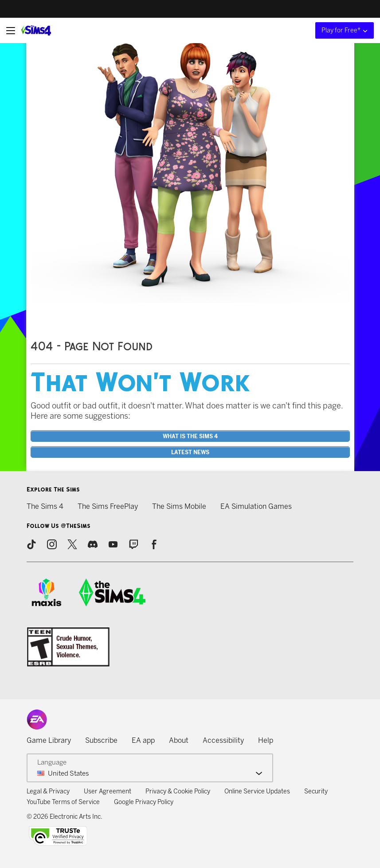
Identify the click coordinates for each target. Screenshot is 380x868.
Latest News (190, 452)
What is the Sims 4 (190, 436)
